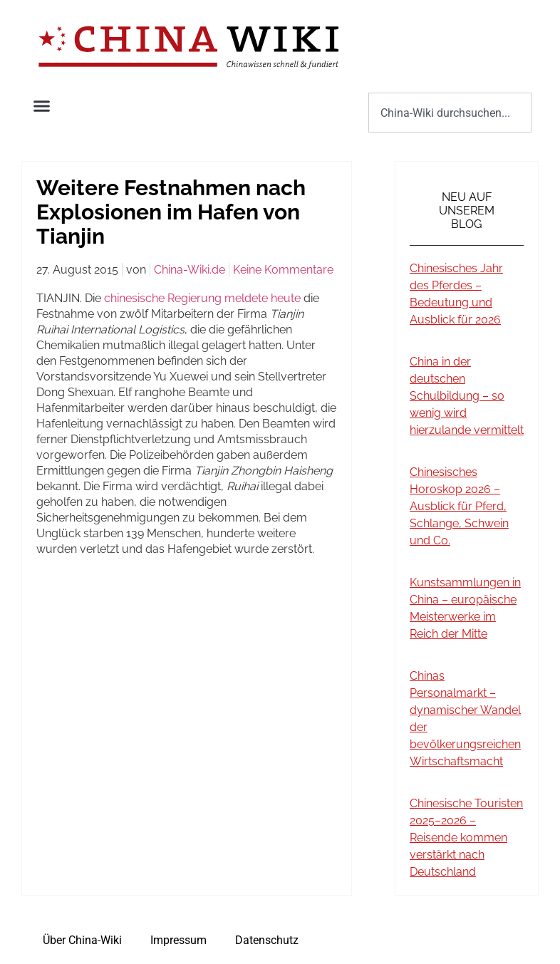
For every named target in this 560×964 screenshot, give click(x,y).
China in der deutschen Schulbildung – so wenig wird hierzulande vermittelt (467, 396)
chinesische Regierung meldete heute (202, 298)
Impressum (178, 940)
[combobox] (450, 113)
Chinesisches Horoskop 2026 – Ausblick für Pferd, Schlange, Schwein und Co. (459, 506)
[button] (42, 106)
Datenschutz (267, 940)
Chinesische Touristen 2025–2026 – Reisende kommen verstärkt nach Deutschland (466, 838)
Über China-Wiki (82, 940)
